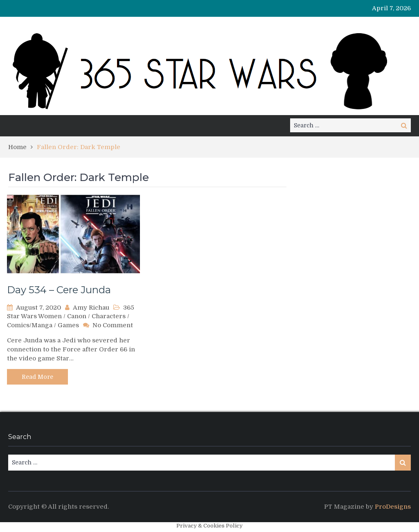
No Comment (113, 325)
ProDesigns (393, 507)
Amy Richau (91, 308)
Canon (77, 316)
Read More (37, 377)
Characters (109, 316)
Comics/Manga (30, 325)
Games (68, 325)
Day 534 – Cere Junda (59, 290)
